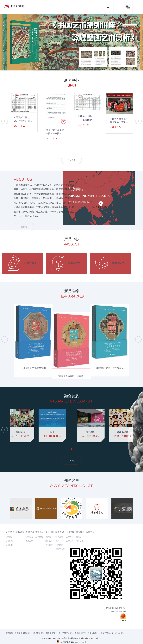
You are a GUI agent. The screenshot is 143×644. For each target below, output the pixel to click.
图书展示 (20, 532)
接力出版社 (51, 633)
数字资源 (90, 532)
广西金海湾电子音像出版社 (86, 633)
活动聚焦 (59, 545)
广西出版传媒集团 (22, 633)
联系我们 (80, 532)
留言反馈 (80, 541)
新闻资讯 (30, 532)
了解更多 (71, 164)
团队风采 (49, 541)
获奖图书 (9, 541)
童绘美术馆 (60, 549)
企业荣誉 (49, 545)
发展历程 (9, 545)
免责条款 (115, 611)
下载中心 (40, 532)
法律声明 (122, 611)
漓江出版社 (120, 633)
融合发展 (60, 532)
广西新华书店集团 (106, 633)
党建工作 (29, 541)
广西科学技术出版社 (65, 633)
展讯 (57, 541)
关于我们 (10, 532)
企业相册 (50, 532)
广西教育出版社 (38, 633)
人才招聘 (70, 532)
